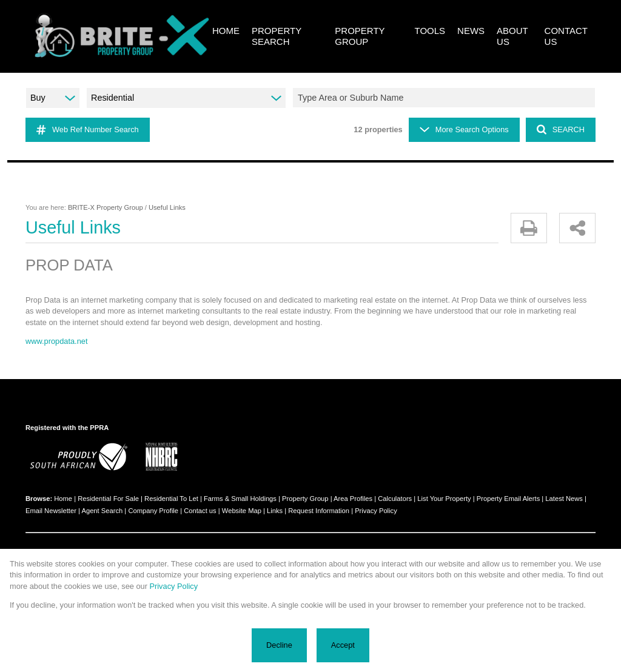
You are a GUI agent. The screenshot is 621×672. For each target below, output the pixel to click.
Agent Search (102, 511)
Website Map (242, 511)
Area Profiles (353, 499)
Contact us (200, 511)
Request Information (319, 511)
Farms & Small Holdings (240, 499)
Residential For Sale (108, 499)
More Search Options (464, 129)
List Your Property (444, 499)
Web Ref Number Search (88, 130)
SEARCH (561, 129)
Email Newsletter (51, 511)
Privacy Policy (376, 511)
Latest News (564, 499)
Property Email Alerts (508, 499)
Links (275, 511)
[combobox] (446, 98)
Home (63, 499)
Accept (343, 645)
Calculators (395, 499)
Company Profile (153, 511)
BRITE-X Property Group (106, 207)
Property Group (305, 499)
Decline (279, 645)
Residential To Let (171, 499)
